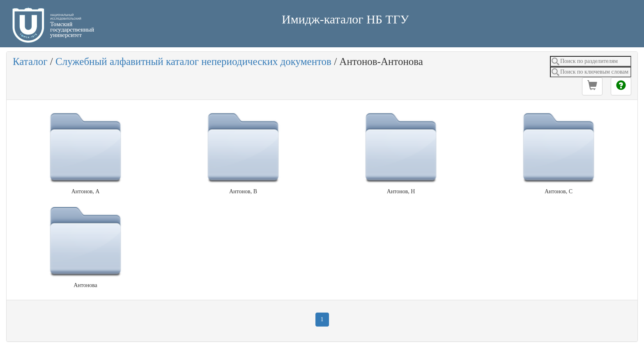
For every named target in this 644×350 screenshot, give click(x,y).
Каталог (30, 61)
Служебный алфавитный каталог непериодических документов (193, 61)
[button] (592, 86)
